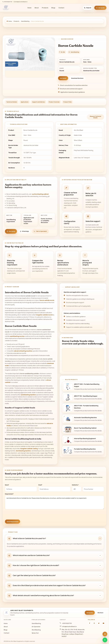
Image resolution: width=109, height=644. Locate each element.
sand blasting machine (28, 395)
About (37, 8)
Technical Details (12, 102)
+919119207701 (7, 2)
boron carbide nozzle (47, 300)
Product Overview (54, 102)
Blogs (53, 8)
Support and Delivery (39, 102)
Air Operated (36, 627)
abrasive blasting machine (23, 351)
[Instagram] (94, 623)
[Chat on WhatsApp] (105, 640)
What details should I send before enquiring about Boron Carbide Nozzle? (43, 595)
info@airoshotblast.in (20, 2)
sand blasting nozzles (17, 336)
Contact (61, 8)
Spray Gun (35, 633)
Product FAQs (67, 102)
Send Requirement (13, 522)
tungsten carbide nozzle (44, 315)
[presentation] (18, 514)
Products (45, 8)
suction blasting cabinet (40, 194)
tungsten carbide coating (29, 449)
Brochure (100, 613)
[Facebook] (90, 623)
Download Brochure (77, 78)
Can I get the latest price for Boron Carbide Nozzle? (34, 575)
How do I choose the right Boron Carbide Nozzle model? (36, 565)
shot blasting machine (23, 451)
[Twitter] (99, 623)
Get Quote (100, 8)
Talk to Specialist (40, 231)
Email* (40, 485)
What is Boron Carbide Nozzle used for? (29, 538)
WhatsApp (24, 231)
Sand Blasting (25, 21)
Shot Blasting (36, 630)
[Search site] (88, 8)
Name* (7, 485)
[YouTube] (103, 623)
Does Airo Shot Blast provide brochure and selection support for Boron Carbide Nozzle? (49, 585)
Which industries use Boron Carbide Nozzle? (31, 555)
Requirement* (9, 494)
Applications (25, 102)
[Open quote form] (105, 634)
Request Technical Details (95, 117)
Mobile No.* (75, 485)
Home (29, 8)
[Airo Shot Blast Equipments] (6, 8)
